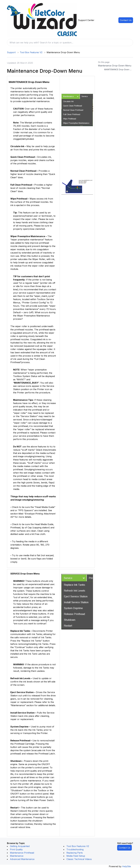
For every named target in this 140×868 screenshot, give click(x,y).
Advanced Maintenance (22, 859)
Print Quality (16, 849)
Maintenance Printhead (22, 853)
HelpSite (126, 866)
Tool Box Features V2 (31, 52)
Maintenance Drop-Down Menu (115, 66)
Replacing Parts (75, 853)
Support (11, 52)
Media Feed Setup (76, 856)
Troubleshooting (75, 849)
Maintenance (17, 856)
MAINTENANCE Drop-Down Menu (119, 70)
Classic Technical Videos (79, 859)
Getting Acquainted (20, 846)
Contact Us (126, 20)
